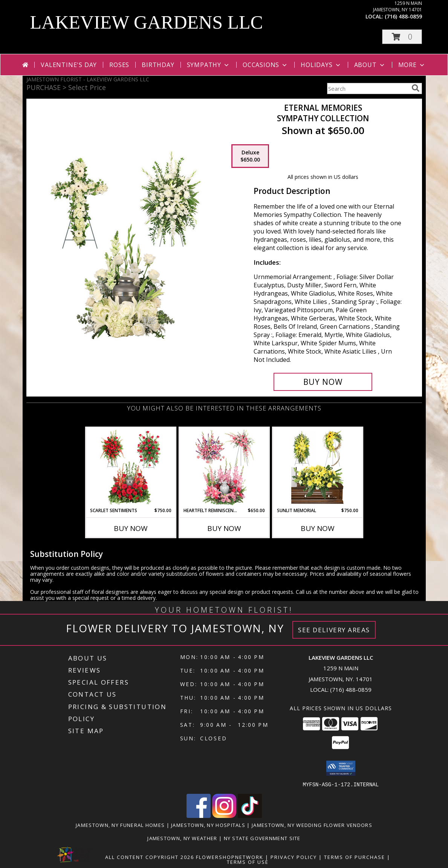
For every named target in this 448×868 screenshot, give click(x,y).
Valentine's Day (69, 65)
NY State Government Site (262, 838)
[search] (416, 88)
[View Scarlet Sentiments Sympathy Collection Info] (131, 467)
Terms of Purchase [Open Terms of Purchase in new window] (355, 857)
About (370, 65)
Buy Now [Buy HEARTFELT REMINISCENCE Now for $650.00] (224, 528)
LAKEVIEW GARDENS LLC (147, 22)
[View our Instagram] (224, 815)
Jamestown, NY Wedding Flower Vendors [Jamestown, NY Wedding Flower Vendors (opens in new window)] (312, 825)
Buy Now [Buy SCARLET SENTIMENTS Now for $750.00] (131, 528)
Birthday (158, 65)
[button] (402, 37)
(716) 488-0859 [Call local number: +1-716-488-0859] (403, 16)
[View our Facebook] (199, 815)
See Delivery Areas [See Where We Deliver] (334, 630)
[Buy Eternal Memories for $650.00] (323, 382)
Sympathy (209, 65)
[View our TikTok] (250, 815)
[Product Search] (368, 88)
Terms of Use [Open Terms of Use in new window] (248, 862)
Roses (119, 65)
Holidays (321, 65)
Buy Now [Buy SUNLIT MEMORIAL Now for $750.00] (318, 528)
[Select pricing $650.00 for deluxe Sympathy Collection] (250, 156)
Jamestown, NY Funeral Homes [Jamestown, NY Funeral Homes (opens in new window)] (120, 825)
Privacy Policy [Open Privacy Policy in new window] (294, 857)
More (412, 65)
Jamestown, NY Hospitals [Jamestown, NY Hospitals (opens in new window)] (208, 825)
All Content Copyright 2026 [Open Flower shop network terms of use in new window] (150, 857)
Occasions (265, 65)
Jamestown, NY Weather (182, 838)
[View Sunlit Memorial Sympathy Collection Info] (317, 467)
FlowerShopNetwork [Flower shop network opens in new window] (230, 857)
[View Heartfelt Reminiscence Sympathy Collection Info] (224, 467)
